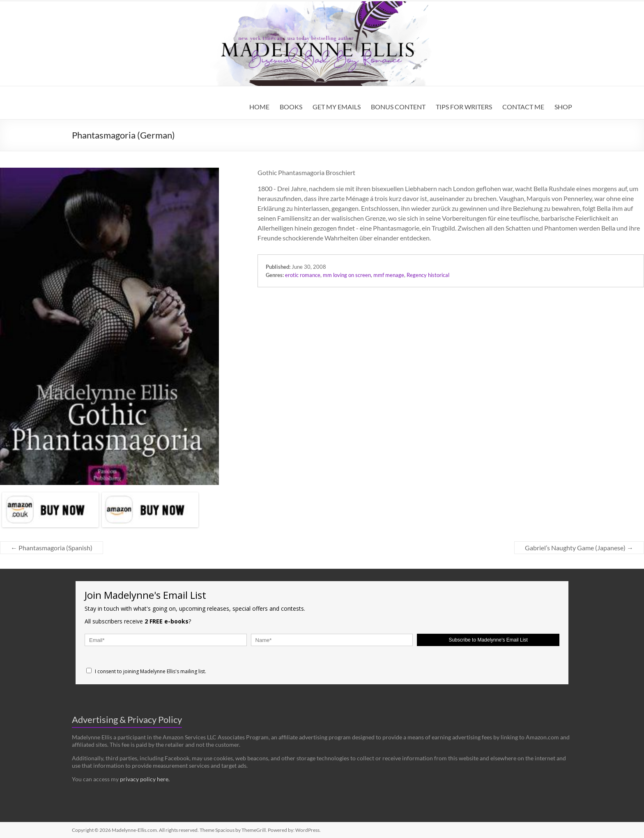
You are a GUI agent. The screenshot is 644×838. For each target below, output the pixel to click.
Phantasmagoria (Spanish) (52, 548)
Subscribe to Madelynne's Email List (488, 640)
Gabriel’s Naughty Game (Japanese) (579, 548)
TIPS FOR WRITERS (464, 107)
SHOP (563, 107)
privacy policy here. (145, 779)
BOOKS (291, 107)
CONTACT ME (523, 107)
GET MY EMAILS (337, 107)
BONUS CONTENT (398, 107)
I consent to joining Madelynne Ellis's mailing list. (146, 671)
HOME (259, 107)
